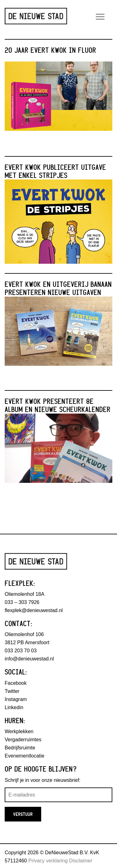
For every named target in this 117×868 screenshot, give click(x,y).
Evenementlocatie (24, 756)
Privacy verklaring (48, 861)
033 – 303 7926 (22, 602)
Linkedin (14, 707)
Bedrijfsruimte (20, 748)
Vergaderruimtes (23, 740)
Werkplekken (19, 731)
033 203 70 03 (21, 651)
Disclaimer (81, 861)
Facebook (16, 683)
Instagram (16, 699)
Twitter (12, 691)
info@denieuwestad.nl (29, 659)
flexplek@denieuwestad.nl (34, 610)
